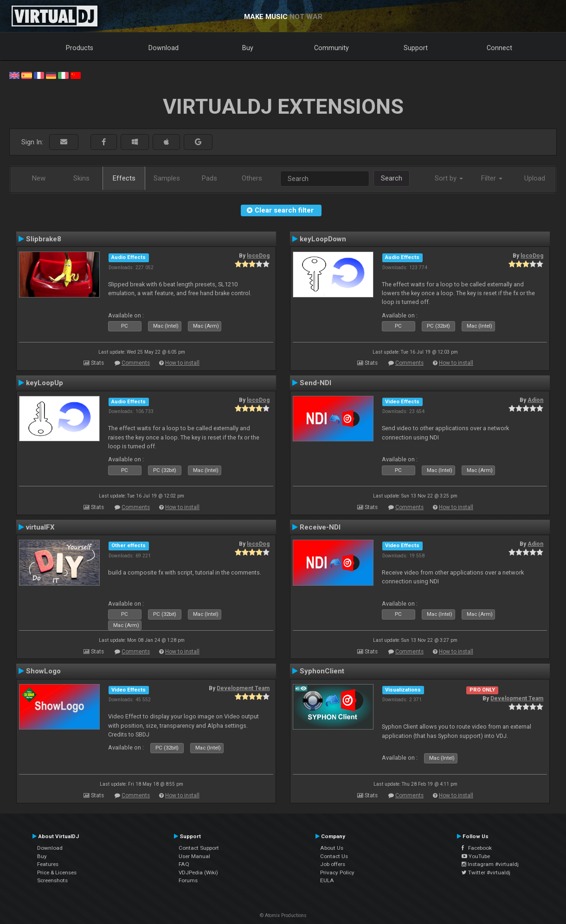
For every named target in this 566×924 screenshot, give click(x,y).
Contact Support (199, 848)
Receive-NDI (320, 527)
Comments (136, 363)
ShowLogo (43, 671)
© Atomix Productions (283, 915)
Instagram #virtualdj (490, 864)
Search (392, 178)
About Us (332, 848)
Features (48, 864)
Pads (209, 178)
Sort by (449, 178)
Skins (81, 178)
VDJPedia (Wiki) (198, 872)
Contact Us (334, 856)
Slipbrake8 (44, 239)
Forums (188, 880)
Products (80, 48)
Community (331, 48)
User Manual (194, 856)
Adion (535, 400)
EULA (327, 880)
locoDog (258, 256)
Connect (499, 48)
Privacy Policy (337, 872)
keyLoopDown (323, 239)
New (39, 178)
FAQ (184, 864)
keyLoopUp (45, 383)
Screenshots (52, 880)
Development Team (243, 688)
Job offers (333, 864)
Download (164, 48)
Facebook (477, 848)
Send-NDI (315, 383)
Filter (492, 178)
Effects (124, 178)
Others (252, 178)
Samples (167, 178)
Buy (248, 48)
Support (416, 48)
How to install (182, 363)
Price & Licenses (57, 872)
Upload (535, 178)
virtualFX (40, 527)
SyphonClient (322, 671)
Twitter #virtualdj (486, 872)
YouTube (476, 856)
